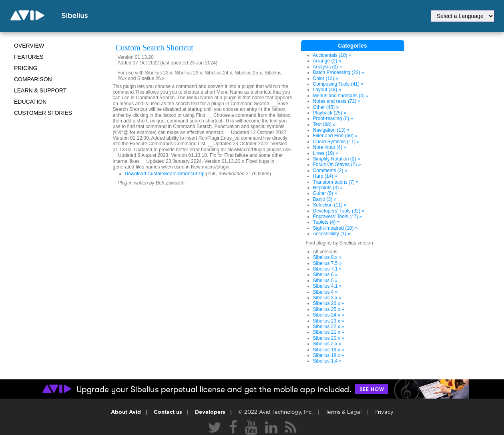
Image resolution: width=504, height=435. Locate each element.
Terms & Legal (343, 412)
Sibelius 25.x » (329, 309)
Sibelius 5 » (325, 281)
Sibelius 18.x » (329, 355)
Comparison (33, 79)
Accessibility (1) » (332, 234)
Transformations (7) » (336, 182)
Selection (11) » (330, 205)
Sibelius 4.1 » (327, 286)
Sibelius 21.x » (329, 332)
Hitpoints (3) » (328, 188)
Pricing (26, 68)
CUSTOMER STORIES (43, 113)
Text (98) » (324, 124)
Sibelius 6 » (325, 275)
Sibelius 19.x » (329, 350)
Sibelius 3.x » (327, 298)
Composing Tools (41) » (338, 84)
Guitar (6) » (325, 193)
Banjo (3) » (325, 199)
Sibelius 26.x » (329, 303)
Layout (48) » (327, 90)
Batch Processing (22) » (339, 72)
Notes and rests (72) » (337, 101)
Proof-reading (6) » (333, 118)
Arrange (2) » (327, 61)
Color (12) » (326, 78)
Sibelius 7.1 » (327, 269)
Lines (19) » (326, 153)
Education (30, 102)
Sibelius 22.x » (329, 327)
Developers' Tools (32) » (339, 211)
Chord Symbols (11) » (336, 142)
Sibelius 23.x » (329, 321)
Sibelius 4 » (325, 292)
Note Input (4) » (330, 147)
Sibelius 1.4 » (327, 361)
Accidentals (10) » (332, 55)
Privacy (384, 412)
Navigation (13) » (331, 130)
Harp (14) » (325, 176)
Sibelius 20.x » (329, 338)
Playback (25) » (330, 113)
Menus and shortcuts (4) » (341, 96)
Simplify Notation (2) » (337, 159)
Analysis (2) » (328, 67)
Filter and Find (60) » (335, 136)
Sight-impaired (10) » (335, 228)
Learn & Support (40, 90)
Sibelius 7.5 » (327, 263)
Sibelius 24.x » (329, 315)
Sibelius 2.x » (327, 344)
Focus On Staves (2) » (337, 164)
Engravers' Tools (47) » (338, 216)
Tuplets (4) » (326, 222)
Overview (29, 46)
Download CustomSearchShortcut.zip (165, 174)
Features (29, 57)
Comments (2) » (330, 170)
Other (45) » (326, 107)
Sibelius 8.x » (327, 257)
